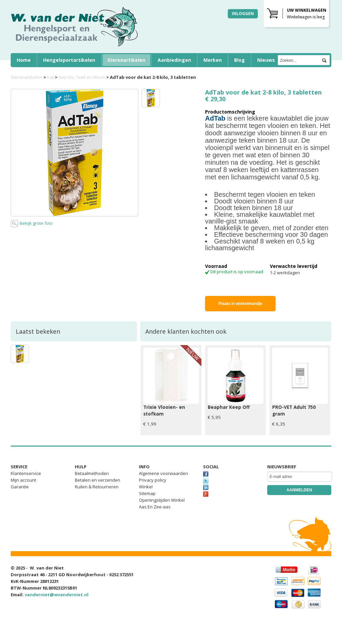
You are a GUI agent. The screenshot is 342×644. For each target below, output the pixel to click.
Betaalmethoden (92, 473)
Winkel (146, 487)
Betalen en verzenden (98, 480)
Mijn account (23, 480)
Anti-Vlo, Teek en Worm (82, 77)
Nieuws (266, 60)
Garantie (20, 487)
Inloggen (243, 14)
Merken (213, 60)
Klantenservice (26, 473)
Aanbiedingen (174, 60)
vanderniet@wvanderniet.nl (57, 595)
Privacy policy (153, 480)
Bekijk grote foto (32, 224)
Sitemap (147, 493)
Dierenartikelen (126, 60)
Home (24, 60)
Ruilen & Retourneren (97, 487)
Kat (50, 77)
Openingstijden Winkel (162, 500)
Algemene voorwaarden (163, 473)
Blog (239, 60)
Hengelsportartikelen (69, 60)
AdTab (215, 118)
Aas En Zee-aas (155, 507)
